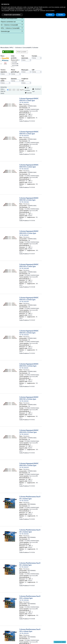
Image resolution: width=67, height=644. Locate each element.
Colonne (35, 48)
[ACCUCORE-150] (12, 66)
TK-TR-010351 (24, 368)
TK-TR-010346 (24, 202)
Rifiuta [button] (50, 15)
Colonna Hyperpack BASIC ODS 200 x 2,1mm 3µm (29, 232)
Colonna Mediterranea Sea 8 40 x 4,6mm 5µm (30, 531)
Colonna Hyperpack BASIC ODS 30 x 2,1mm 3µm (29, 99)
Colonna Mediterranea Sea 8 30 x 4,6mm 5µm (30, 498)
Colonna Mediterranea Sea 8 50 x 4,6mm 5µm (30, 564)
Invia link (29, 93)
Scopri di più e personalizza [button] (12, 15)
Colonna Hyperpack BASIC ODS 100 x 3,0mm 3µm (29, 365)
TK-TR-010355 (24, 501)
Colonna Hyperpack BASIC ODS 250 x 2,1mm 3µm (29, 265)
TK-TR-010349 (24, 302)
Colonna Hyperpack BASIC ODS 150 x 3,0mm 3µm (29, 398)
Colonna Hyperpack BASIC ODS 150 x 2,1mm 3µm (29, 199)
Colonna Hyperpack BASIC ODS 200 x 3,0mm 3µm (29, 431)
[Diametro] (16, 81)
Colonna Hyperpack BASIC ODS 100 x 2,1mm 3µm (29, 166)
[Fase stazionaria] (26, 60)
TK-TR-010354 (24, 467)
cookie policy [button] (39, 9)
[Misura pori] (26, 72)
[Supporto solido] (5, 83)
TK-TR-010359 (24, 633)
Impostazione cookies (60, 642)
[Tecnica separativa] (5, 74)
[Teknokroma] (1, 61)
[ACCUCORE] (12, 64)
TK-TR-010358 (24, 600)
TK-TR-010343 (24, 102)
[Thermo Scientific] (1, 64)
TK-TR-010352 (24, 401)
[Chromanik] (1, 58)
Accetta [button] (61, 15)
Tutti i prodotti (22, 52)
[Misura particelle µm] (16, 74)
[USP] (37, 72)
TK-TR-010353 (24, 434)
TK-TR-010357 (24, 567)
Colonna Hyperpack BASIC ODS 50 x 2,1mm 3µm (29, 133)
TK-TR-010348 (24, 268)
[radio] (8, 90)
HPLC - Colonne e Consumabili (21, 48)
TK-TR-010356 (24, 534)
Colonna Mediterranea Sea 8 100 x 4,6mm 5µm (30, 597)
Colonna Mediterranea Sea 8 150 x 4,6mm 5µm (30, 630)
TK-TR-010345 (24, 169)
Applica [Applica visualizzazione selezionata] (22, 90)
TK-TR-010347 (24, 235)
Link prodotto (27, 89)
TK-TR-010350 (24, 335)
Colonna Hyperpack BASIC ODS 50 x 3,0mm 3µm (29, 332)
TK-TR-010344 (24, 136)
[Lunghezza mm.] (26, 83)
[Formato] (37, 58)
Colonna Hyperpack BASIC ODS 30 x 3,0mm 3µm (29, 299)
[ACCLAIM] (12, 62)
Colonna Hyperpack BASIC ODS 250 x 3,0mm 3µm (29, 464)
